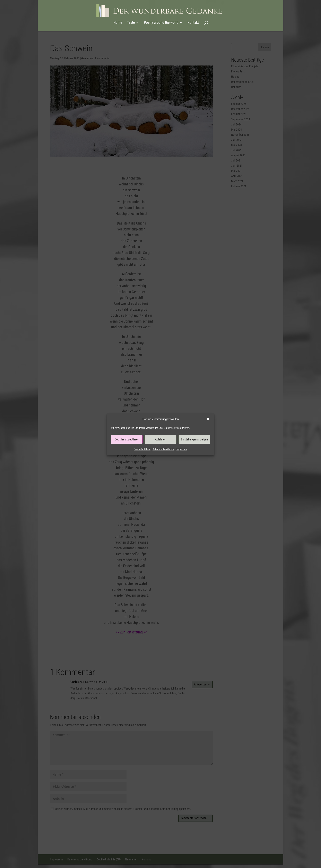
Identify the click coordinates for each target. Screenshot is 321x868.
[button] (208, 419)
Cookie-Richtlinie (142, 449)
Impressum (182, 449)
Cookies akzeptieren (127, 439)
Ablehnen (160, 439)
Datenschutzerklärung (163, 449)
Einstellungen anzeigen (194, 439)
